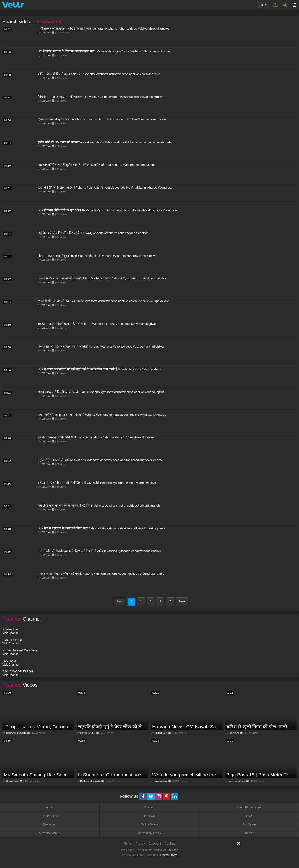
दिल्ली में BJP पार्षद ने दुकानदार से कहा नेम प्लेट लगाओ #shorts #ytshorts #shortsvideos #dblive (97, 256)
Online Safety (149, 824)
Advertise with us (50, 833)
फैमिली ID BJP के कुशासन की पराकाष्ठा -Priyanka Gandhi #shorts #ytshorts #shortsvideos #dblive (101, 97)
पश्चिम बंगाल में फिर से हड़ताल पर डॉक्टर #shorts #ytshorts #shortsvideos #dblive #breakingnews (99, 74)
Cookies (170, 844)
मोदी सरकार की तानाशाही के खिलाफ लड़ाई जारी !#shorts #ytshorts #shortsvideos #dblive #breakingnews (104, 29)
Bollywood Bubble (16, 733)
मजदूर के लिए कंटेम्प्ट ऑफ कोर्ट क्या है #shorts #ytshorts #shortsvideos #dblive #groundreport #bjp (101, 574)
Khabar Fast (161, 733)
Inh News (234, 733)
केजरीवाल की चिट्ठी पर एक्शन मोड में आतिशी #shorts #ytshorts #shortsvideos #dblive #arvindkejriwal (101, 347)
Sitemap (249, 833)
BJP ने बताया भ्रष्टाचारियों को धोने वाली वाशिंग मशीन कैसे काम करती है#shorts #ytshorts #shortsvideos (99, 369)
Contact (149, 807)
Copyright (155, 844)
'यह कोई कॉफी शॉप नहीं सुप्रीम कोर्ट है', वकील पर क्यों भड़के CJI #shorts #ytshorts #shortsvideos (97, 165)
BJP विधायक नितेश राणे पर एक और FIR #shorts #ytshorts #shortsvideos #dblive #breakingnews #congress (108, 210)
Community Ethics (149, 833)
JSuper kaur (12, 781)
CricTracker (161, 781)
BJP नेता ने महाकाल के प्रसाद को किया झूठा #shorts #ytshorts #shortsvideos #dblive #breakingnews (101, 528)
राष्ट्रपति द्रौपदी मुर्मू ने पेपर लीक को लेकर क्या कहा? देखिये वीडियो (113, 727)
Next (182, 601)
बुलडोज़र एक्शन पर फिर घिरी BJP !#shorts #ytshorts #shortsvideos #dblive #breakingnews (96, 437)
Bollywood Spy (237, 781)
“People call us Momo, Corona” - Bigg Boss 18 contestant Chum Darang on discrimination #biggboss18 (38, 727)
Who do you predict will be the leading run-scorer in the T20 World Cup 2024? (187, 775)
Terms (128, 844)
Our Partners (50, 816)
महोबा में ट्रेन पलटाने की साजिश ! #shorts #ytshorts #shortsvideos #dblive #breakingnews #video (100, 460)
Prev (120, 601)
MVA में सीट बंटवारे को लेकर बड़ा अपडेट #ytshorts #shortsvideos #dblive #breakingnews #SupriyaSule (103, 301)
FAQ (249, 816)
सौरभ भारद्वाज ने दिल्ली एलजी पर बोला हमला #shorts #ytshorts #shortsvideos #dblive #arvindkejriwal (101, 392)
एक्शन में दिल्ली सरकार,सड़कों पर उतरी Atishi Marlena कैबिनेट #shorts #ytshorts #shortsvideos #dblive (102, 278)
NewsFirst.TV (88, 733)
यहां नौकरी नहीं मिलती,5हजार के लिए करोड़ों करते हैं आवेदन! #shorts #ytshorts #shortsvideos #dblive (99, 551)
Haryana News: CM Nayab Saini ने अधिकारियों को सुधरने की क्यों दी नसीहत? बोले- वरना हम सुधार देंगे (187, 727)
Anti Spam (249, 824)
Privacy (140, 844)
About (50, 807)
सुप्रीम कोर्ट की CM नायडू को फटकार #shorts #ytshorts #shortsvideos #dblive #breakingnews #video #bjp (105, 142)
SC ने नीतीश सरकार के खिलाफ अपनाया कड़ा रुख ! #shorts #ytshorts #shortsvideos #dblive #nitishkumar (104, 51)
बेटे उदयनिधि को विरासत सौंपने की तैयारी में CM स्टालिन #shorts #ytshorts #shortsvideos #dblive (97, 483)
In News (149, 816)
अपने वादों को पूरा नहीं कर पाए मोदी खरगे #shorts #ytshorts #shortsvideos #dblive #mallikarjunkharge (102, 415)
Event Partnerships (249, 807)
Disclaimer (50, 824)
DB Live (46, 33)
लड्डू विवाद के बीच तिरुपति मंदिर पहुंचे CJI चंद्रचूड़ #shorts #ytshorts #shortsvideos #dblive (93, 233)
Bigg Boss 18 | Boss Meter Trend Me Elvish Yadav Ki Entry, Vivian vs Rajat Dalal (261, 775)
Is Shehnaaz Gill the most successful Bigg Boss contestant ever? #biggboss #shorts (113, 775)
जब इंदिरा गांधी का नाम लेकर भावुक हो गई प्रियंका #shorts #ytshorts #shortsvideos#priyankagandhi (99, 505)
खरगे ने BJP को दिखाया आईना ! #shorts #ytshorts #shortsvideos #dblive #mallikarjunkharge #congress (105, 188)
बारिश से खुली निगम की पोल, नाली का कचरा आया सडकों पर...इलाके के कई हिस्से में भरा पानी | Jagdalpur (261, 727)
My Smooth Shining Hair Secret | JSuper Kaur (38, 775)
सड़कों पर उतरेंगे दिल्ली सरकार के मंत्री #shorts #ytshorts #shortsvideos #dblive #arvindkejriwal (97, 324)
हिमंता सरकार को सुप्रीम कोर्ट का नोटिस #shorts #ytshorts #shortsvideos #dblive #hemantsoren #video (103, 119)
